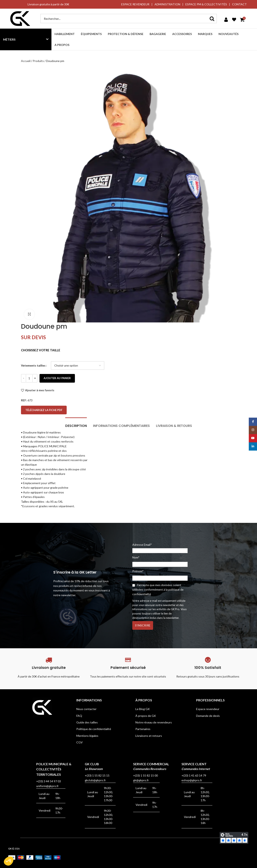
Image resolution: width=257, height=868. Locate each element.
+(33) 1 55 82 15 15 (97, 775)
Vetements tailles (33, 365)
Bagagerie (158, 34)
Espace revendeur (208, 709)
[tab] (76, 424)
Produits (38, 61)
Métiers (9, 39)
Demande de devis (208, 716)
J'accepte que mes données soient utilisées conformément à (158, 590)
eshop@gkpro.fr (192, 780)
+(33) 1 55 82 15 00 (145, 775)
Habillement (65, 34)
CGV (80, 742)
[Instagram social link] (253, 430)
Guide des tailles (87, 722)
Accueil (26, 61)
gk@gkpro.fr (141, 780)
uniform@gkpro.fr (47, 786)
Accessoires (182, 34)
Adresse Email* (160, 548)
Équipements (91, 34)
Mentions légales (87, 736)
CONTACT (239, 4)
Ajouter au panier (57, 378)
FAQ (79, 716)
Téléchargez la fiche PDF (44, 410)
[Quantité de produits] (29, 378)
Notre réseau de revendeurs (154, 722)
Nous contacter (86, 709)
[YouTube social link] (253, 438)
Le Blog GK (143, 709)
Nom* (136, 557)
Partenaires (143, 729)
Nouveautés (229, 34)
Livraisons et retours (149, 736)
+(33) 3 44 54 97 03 (49, 781)
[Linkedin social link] (253, 446)
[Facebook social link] (253, 422)
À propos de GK (146, 716)
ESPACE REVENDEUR (135, 4)
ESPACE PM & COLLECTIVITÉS (206, 4)
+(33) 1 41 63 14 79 (194, 775)
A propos (62, 45)
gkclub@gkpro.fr (95, 780)
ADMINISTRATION (167, 4)
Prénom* (138, 571)
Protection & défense (126, 34)
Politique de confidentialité (94, 729)
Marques (205, 34)
